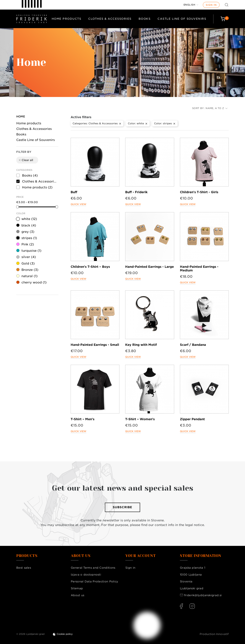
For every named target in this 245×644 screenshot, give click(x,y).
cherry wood (34, 282)
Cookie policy (65, 634)
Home (21, 116)
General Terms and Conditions (93, 568)
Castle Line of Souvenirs (182, 19)
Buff (74, 192)
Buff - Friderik (136, 192)
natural (29, 276)
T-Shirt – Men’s (82, 419)
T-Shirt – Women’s (140, 419)
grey (28, 232)
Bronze (30, 270)
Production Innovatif (214, 634)
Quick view (78, 204)
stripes (29, 238)
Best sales (24, 568)
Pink (28, 244)
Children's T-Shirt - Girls (199, 192)
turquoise (31, 251)
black (29, 225)
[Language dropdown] (191, 5)
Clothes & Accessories (110, 19)
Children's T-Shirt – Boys (90, 267)
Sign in (211, 5)
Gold (28, 263)
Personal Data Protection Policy (94, 581)
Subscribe (122, 507)
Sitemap (77, 588)
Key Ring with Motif (141, 345)
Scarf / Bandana (193, 345)
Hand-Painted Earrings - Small (95, 345)
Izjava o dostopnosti (86, 575)
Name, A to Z (217, 108)
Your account (140, 556)
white (29, 219)
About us (78, 595)
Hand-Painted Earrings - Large (149, 267)
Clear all (26, 160)
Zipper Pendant (192, 419)
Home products (67, 19)
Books (145, 19)
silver (29, 257)
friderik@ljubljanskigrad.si (203, 595)
